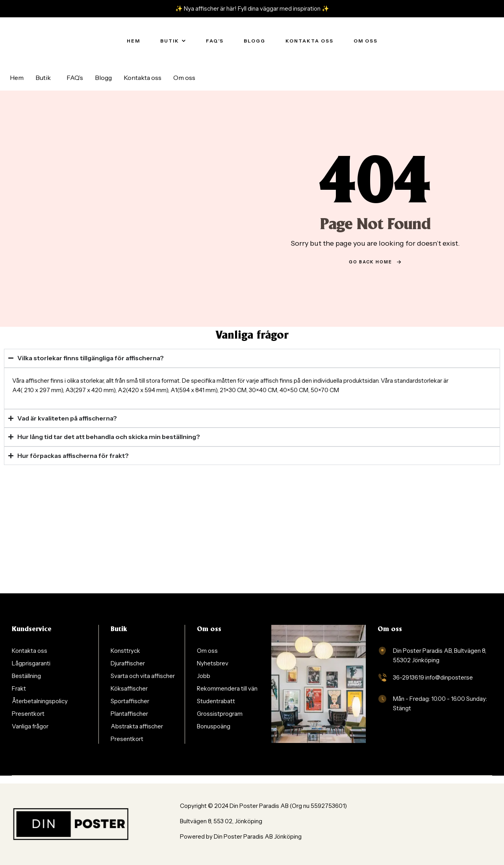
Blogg (103, 78)
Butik (43, 78)
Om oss (184, 78)
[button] (45, 78)
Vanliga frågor (252, 336)
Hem (17, 78)
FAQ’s (75, 78)
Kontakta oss (143, 78)
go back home (375, 262)
